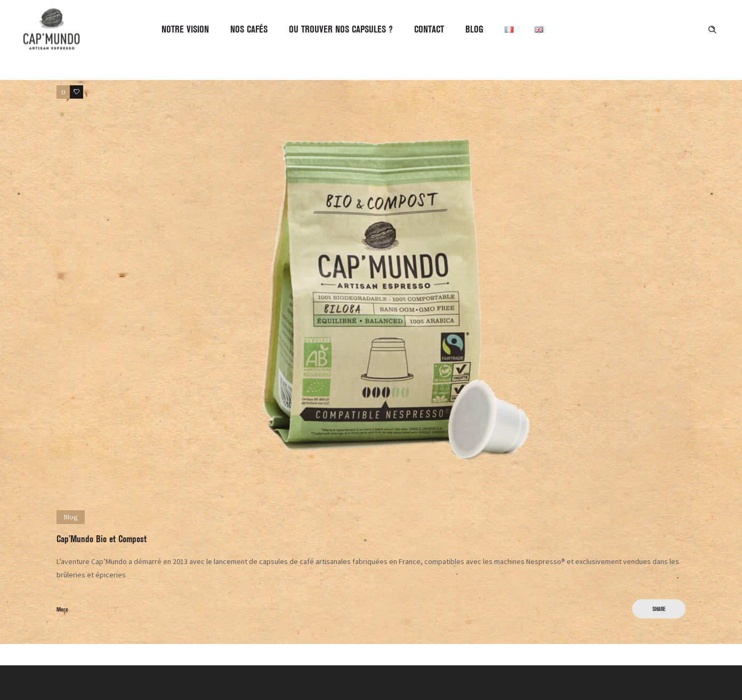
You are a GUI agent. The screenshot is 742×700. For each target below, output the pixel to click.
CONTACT (429, 29)
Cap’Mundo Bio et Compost (102, 539)
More (62, 609)
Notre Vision (185, 29)
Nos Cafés (249, 29)
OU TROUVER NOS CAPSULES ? (341, 29)
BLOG (474, 29)
